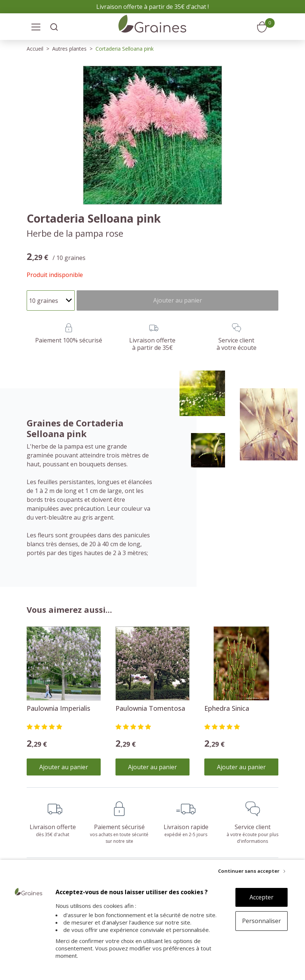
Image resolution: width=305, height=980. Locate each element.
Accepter (262, 897)
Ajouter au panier (64, 767)
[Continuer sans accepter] (252, 871)
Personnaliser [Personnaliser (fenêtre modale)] (262, 921)
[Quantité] (51, 300)
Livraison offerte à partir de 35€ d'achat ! (152, 7)
